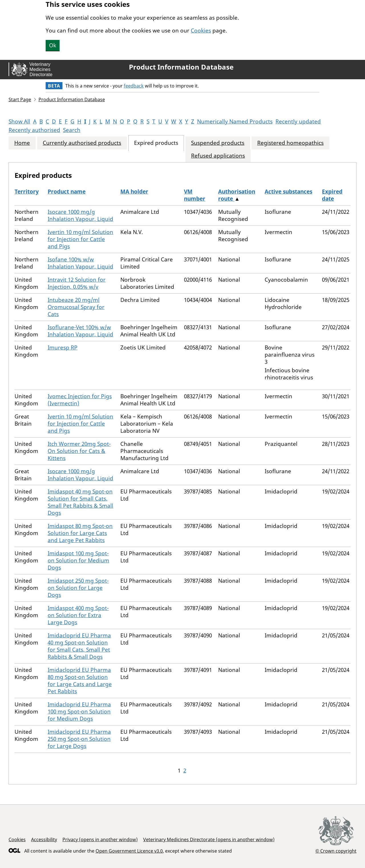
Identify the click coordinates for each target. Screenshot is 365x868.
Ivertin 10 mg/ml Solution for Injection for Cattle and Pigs (80, 239)
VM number (195, 195)
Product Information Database (181, 67)
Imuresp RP (63, 347)
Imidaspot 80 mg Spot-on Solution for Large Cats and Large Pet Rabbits (80, 533)
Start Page (20, 99)
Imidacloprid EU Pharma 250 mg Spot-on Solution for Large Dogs (79, 739)
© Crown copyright (336, 851)
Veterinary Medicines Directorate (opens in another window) (209, 839)
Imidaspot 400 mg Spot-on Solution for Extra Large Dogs (78, 615)
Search (72, 130)
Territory (27, 192)
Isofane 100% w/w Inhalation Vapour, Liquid (80, 263)
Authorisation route (237, 195)
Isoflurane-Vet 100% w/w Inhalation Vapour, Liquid (80, 331)
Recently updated (298, 121)
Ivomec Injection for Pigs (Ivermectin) (80, 400)
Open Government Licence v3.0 (129, 851)
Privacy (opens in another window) (100, 839)
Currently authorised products (82, 143)
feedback (134, 86)
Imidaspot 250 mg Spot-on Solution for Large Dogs (78, 588)
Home (22, 143)
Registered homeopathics (290, 143)
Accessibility (44, 839)
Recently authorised (34, 130)
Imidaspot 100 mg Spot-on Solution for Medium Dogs (78, 560)
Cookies (201, 31)
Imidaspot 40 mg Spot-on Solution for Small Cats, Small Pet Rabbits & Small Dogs (80, 502)
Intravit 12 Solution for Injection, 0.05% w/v (77, 283)
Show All (19, 121)
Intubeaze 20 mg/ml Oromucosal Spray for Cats (76, 307)
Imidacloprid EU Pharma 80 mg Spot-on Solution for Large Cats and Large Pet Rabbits (80, 681)
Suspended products (218, 143)
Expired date (332, 195)
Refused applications (218, 156)
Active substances (288, 192)
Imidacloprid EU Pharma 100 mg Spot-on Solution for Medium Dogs (79, 712)
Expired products (156, 143)
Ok (53, 45)
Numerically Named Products (235, 121)
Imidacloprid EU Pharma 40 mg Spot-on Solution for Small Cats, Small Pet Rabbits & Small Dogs (79, 646)
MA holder (134, 192)
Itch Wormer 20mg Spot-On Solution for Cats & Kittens (79, 451)
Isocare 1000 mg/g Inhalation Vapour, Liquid (80, 215)
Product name (67, 192)
